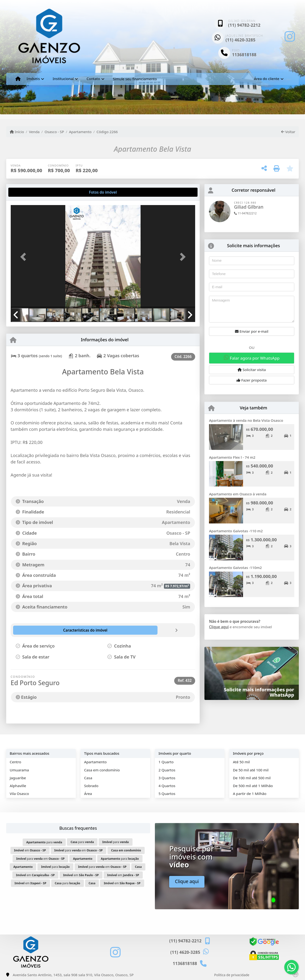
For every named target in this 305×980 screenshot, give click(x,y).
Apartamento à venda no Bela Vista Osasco (246, 420)
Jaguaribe (18, 778)
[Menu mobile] (18, 79)
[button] (25, 257)
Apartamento (80, 132)
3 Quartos (167, 778)
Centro (15, 762)
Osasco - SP (54, 132)
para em (79, 850)
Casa (88, 778)
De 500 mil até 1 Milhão (253, 786)
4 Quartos (167, 786)
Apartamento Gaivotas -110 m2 (236, 531)
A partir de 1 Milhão (250, 794)
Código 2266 (107, 132)
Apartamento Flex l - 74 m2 (232, 457)
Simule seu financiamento (135, 79)
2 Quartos (167, 770)
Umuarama (19, 770)
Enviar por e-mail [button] (252, 331)
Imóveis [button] (33, 79)
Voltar (288, 132)
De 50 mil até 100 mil (251, 770)
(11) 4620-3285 (241, 40)
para (44, 842)
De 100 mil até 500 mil (252, 778)
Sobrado (91, 786)
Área (88, 794)
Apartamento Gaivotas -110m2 (235, 568)
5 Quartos (167, 794)
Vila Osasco (19, 794)
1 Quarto (166, 762)
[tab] (26, 192)
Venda (34, 132)
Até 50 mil (241, 762)
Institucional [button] (63, 79)
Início (17, 132)
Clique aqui (219, 627)
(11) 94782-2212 (244, 25)
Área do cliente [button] (267, 79)
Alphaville (18, 786)
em (30, 850)
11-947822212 (245, 213)
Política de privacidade (232, 975)
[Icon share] (290, 36)
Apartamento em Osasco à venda (238, 494)
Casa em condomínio (102, 770)
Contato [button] (93, 79)
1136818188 (244, 55)
